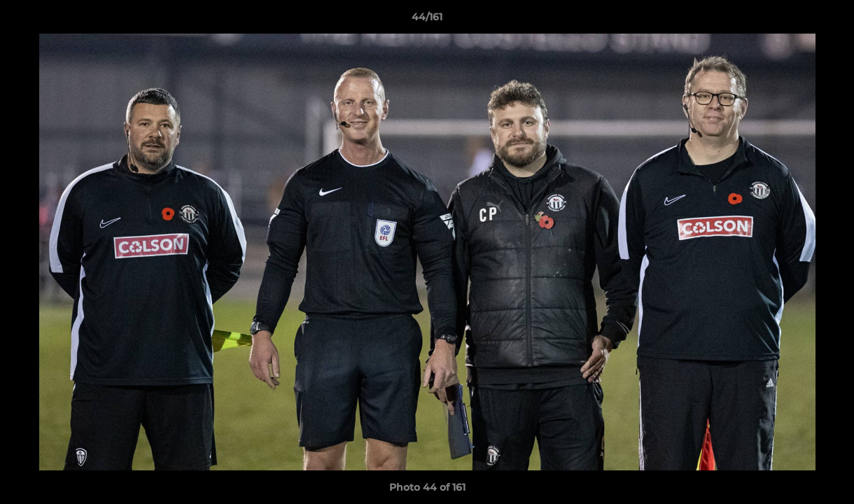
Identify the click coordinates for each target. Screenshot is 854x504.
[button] (829, 20)
